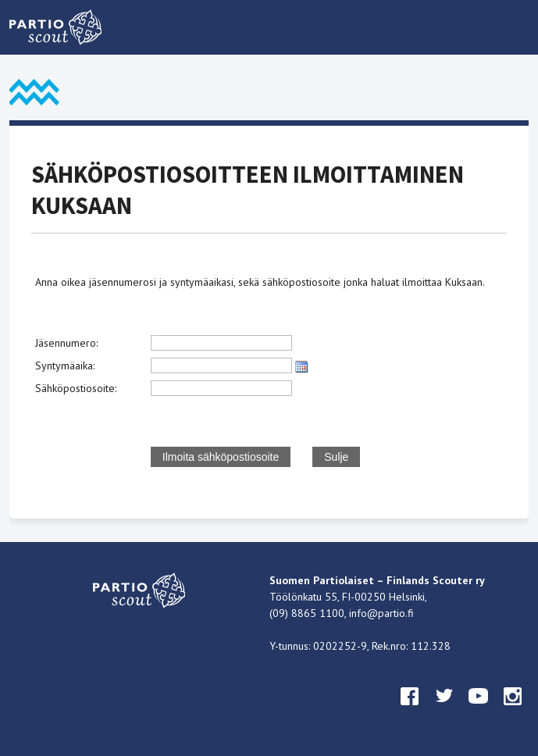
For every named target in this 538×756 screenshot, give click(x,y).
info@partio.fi (381, 613)
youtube (479, 711)
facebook (410, 711)
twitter (444, 711)
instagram (513, 711)
